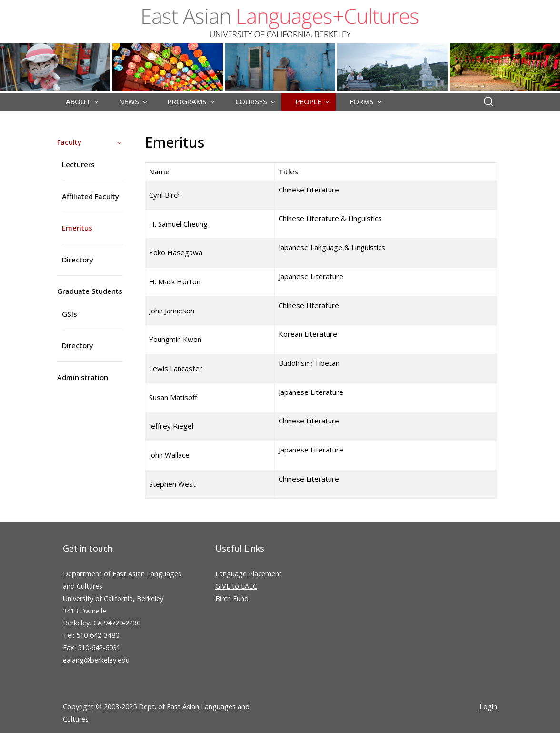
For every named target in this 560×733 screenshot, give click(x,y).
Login (488, 707)
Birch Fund (232, 598)
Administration (83, 377)
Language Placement (249, 574)
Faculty (69, 142)
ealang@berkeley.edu (96, 660)
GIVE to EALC (236, 586)
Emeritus (77, 228)
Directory (78, 260)
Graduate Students (90, 291)
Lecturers (78, 164)
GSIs (70, 314)
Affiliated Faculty (90, 196)
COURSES (251, 101)
